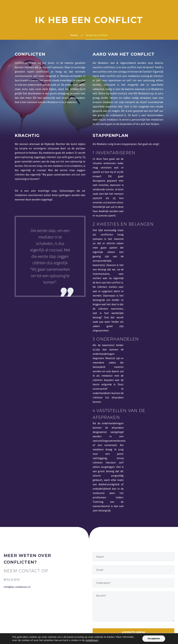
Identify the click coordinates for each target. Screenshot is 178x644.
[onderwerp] (133, 583)
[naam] (133, 557)
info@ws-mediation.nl (17, 587)
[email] (133, 570)
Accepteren (154, 639)
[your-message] (133, 606)
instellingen (92, 640)
